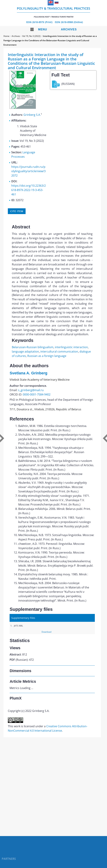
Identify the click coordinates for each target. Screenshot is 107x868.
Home (6, 36)
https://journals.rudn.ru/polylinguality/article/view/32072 (28, 171)
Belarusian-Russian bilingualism (33, 347)
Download (46, 632)
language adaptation (25, 351)
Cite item (17, 211)
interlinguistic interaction (71, 347)
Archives (69, 29)
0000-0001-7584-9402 (37, 394)
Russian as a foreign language (47, 356)
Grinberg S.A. (32, 115)
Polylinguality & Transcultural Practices (53, 12)
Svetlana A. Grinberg (28, 373)
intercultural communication (59, 351)
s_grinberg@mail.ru (31, 390)
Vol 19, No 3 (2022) (31, 36)
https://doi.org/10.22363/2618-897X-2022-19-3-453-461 (29, 190)
